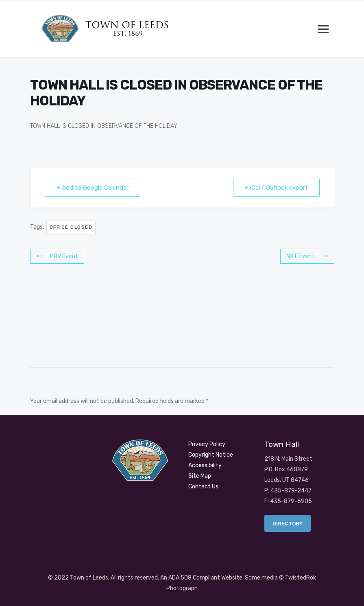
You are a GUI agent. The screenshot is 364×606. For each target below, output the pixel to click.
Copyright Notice (211, 455)
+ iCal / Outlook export (276, 188)
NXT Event (307, 256)
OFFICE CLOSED (71, 227)
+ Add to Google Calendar (93, 188)
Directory (288, 524)
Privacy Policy (207, 444)
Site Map (200, 476)
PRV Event (57, 256)
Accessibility (205, 465)
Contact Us (203, 487)
